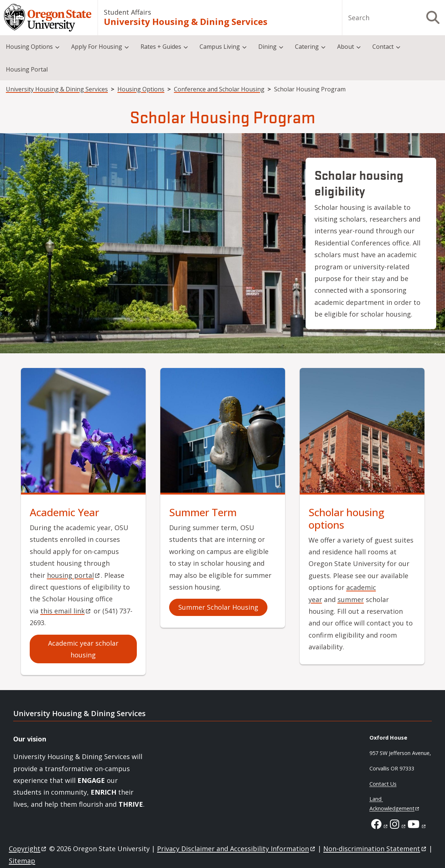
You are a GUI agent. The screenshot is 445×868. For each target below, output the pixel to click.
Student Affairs (127, 12)
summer (351, 599)
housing (74, 575)
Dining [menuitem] (267, 47)
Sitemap (22, 861)
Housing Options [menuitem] (29, 47)
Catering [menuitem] (307, 47)
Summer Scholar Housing (218, 607)
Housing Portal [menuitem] (27, 69)
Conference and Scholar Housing (219, 89)
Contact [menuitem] (383, 47)
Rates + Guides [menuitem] (161, 47)
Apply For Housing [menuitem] (97, 47)
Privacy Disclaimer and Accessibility (236, 849)
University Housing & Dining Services (186, 22)
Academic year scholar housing (83, 649)
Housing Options (141, 89)
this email (66, 611)
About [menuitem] (346, 47)
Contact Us (383, 784)
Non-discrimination (375, 849)
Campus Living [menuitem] (220, 47)
